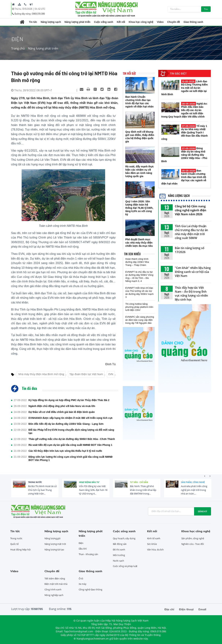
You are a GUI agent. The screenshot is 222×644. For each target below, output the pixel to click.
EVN (111, 374)
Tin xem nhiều (132, 254)
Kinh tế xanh (154, 538)
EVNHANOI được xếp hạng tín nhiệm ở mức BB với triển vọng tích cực (70, 418)
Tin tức (33, 22)
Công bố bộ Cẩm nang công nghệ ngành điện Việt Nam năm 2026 (191, 210)
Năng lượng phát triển (77, 22)
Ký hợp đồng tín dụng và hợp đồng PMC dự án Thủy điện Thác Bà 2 (69, 400)
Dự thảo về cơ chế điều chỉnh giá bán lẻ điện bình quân (62, 412)
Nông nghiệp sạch (54, 595)
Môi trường (119, 555)
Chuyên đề (174, 22)
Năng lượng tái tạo (54, 550)
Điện (81, 543)
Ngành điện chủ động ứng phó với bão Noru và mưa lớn (62, 406)
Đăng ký (203, 511)
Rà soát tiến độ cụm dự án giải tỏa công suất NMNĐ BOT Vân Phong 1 (70, 445)
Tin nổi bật (129, 73)
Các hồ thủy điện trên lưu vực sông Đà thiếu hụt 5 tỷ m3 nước (65, 451)
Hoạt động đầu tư (89, 482)
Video (160, 22)
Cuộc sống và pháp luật (125, 566)
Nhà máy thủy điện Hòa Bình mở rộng (41, 374)
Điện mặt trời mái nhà (56, 584)
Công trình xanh (53, 589)
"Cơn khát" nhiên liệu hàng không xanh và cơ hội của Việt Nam (193, 272)
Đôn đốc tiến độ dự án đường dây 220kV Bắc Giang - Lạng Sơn (66, 424)
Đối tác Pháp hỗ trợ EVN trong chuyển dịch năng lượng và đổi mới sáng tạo (71, 431)
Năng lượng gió (53, 538)
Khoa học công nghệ (141, 22)
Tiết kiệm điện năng (55, 578)
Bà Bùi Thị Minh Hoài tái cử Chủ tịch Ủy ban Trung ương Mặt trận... (42, 490)
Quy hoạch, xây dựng (124, 538)
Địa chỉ (169, 609)
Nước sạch (118, 561)
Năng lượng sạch (51, 22)
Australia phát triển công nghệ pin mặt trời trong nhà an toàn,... (194, 490)
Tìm (206, 9)
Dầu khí (83, 549)
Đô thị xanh (119, 550)
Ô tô (81, 578)
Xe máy (83, 584)
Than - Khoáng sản (88, 554)
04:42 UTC (40, 9)
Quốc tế (14, 544)
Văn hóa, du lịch (155, 550)
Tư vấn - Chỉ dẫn (139, 482)
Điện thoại (186, 609)
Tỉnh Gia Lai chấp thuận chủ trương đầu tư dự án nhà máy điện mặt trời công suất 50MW (191, 232)
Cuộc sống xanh (104, 22)
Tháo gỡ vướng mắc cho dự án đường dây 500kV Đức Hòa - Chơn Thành (72, 439)
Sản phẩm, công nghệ (193, 482)
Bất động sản (120, 544)
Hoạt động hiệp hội (20, 550)
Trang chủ (18, 48)
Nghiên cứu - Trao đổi (193, 544)
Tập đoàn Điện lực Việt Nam (86, 374)
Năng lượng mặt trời (55, 544)
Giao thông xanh (193, 22)
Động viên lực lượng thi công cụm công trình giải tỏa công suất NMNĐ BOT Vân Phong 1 (70, 458)
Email (202, 609)
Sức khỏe (152, 544)
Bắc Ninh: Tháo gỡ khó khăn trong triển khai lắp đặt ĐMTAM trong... (143, 490)
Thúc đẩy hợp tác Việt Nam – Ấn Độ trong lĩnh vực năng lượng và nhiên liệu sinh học (191, 294)
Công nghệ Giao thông (90, 589)
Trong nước (35, 482)
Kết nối (121, 22)
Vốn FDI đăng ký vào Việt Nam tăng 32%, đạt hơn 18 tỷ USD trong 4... (93, 490)
